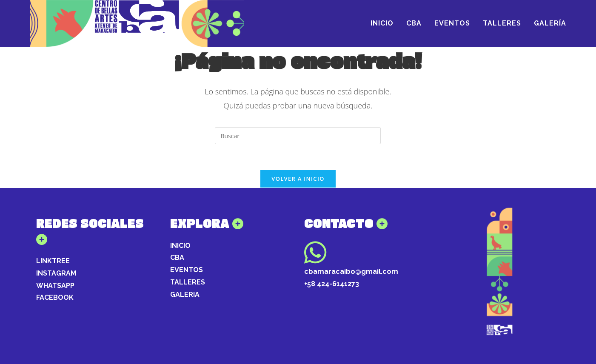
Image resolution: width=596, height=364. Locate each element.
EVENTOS (187, 270)
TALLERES (188, 282)
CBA (177, 257)
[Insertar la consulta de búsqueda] (298, 136)
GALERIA (185, 294)
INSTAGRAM (56, 273)
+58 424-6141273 (332, 284)
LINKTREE (53, 261)
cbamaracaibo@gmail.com (351, 272)
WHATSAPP (55, 286)
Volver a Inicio (298, 179)
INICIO (180, 246)
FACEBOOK (55, 297)
